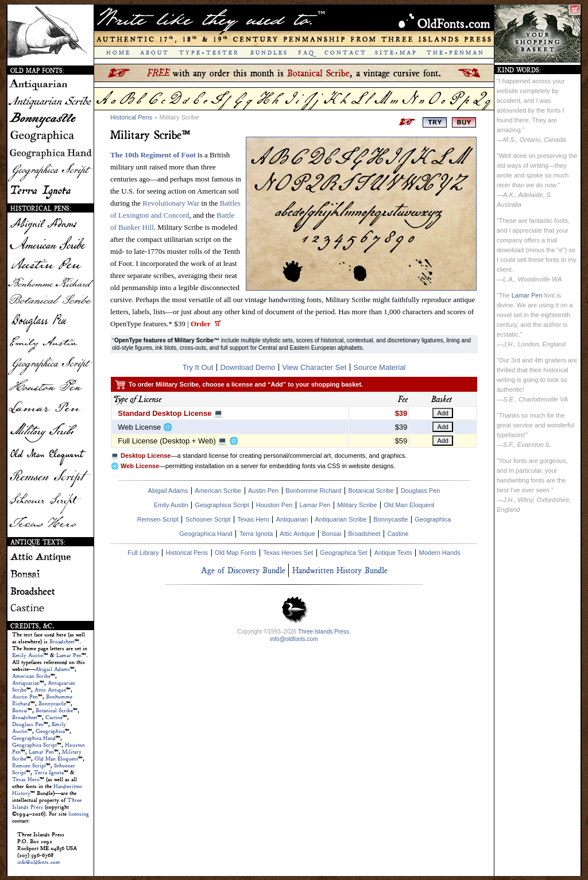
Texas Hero (26, 779)
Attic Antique (50, 690)
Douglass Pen (28, 724)
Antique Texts (393, 553)
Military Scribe (357, 505)
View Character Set (315, 367)
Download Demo (247, 367)
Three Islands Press (324, 632)
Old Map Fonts (235, 553)
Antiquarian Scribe (341, 519)
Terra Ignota (49, 773)
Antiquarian (26, 683)
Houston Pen (274, 505)
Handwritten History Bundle (340, 570)
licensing (79, 814)
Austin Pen (25, 697)
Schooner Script (208, 519)
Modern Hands (439, 553)
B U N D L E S (268, 53)
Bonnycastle (52, 704)
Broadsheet (62, 642)
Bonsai (20, 711)
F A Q (306, 53)
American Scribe (31, 676)
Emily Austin (28, 655)
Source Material (379, 367)
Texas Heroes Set (288, 553)
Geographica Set (344, 553)
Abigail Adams (53, 669)
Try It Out (198, 367)
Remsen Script (29, 766)
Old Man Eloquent (56, 759)
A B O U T (154, 53)
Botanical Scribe (54, 711)
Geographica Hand (34, 738)
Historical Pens (131, 117)
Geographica (50, 731)
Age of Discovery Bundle (243, 570)
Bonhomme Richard (313, 491)
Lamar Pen (69, 655)
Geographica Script (34, 745)
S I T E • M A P (395, 53)
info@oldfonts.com (39, 862)
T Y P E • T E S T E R (208, 53)
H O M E (118, 53)
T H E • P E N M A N (455, 53)
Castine (54, 717)
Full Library (143, 553)
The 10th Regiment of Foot (153, 155)
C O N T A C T (345, 53)
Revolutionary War (171, 203)
